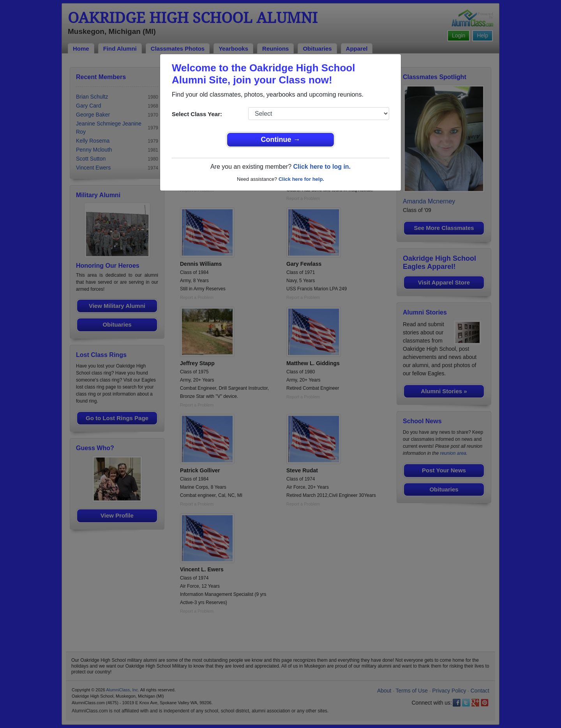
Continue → (281, 140)
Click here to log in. (322, 167)
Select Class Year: (197, 114)
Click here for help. (301, 179)
